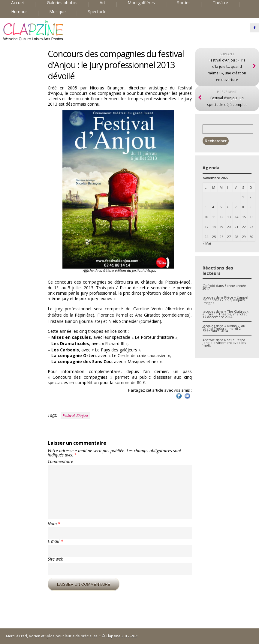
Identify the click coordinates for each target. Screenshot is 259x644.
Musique (57, 12)
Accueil (18, 3)
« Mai (207, 243)
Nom (54, 524)
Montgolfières (141, 3)
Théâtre (220, 3)
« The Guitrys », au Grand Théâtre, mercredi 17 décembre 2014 (226, 314)
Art (102, 3)
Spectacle (97, 12)
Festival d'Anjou (75, 415)
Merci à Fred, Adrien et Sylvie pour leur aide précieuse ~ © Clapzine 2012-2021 (73, 636)
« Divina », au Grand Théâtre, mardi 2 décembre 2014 (224, 328)
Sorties (184, 3)
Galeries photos (62, 3)
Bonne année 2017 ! (224, 287)
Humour (19, 12)
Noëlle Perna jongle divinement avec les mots (224, 343)
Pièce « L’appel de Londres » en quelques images (225, 300)
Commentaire (60, 462)
